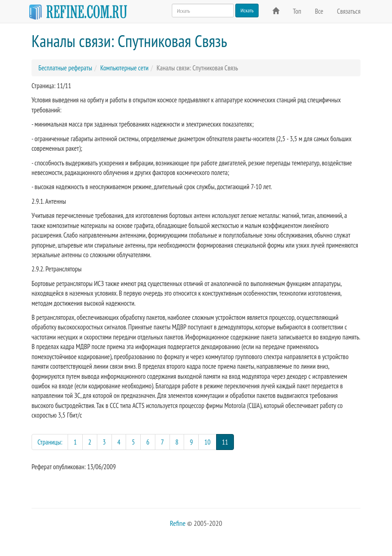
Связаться (349, 11)
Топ (297, 11)
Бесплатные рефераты (65, 68)
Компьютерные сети (124, 68)
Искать (247, 10)
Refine (178, 523)
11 (228, 442)
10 (207, 442)
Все (319, 11)
